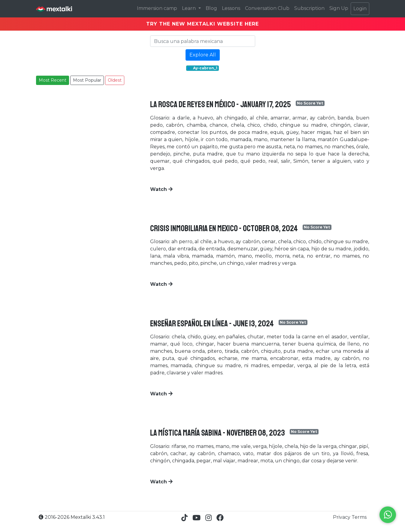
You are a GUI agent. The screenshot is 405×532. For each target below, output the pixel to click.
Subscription (309, 8)
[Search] (203, 41)
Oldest (115, 80)
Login (360, 9)
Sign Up (339, 8)
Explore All (203, 55)
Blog (211, 8)
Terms (359, 517)
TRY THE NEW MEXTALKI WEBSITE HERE (202, 24)
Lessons (231, 8)
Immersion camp (157, 8)
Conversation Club (267, 8)
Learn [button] (189, 8)
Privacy (342, 517)
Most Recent (53, 80)
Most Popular (87, 80)
